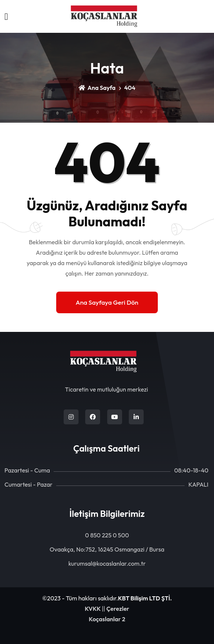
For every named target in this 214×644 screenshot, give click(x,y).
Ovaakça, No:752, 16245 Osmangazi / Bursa (107, 549)
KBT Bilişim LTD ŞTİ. (145, 598)
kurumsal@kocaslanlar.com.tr (107, 563)
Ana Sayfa (97, 88)
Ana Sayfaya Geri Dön (107, 302)
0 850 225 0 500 (107, 535)
